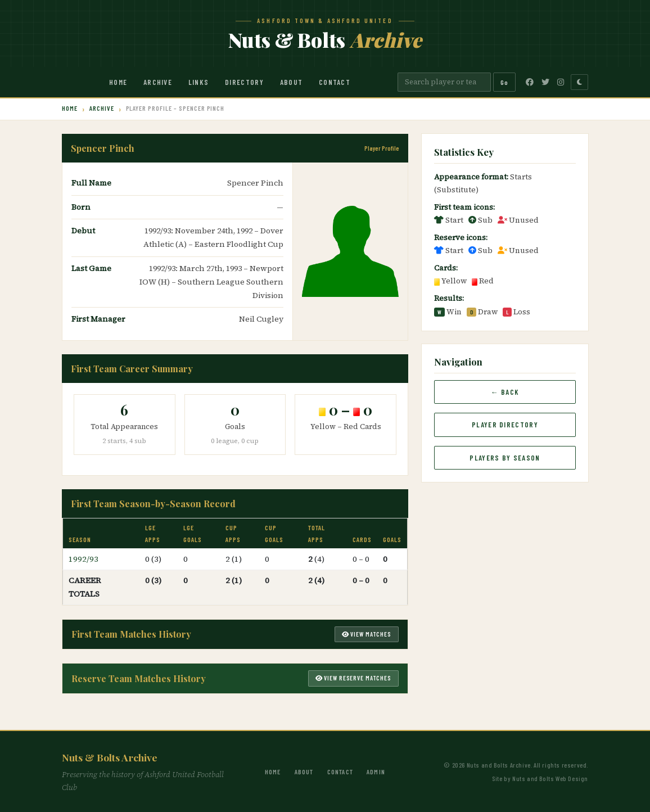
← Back (505, 392)
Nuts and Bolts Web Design (550, 778)
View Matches (367, 634)
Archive (158, 82)
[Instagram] (561, 82)
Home (118, 82)
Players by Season (505, 458)
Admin (376, 772)
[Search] (444, 82)
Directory (244, 82)
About (292, 82)
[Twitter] (545, 82)
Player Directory (505, 425)
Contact (335, 82)
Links (199, 82)
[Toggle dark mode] (579, 82)
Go (504, 82)
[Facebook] (530, 82)
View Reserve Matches (353, 678)
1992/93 (83, 559)
